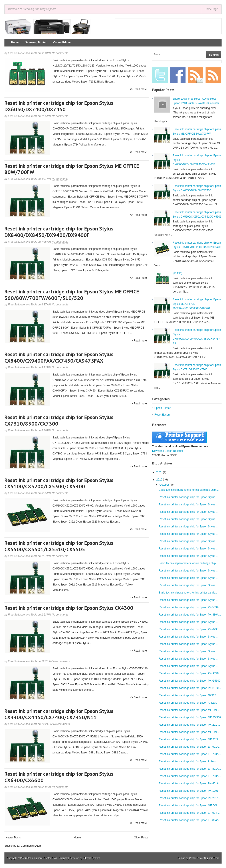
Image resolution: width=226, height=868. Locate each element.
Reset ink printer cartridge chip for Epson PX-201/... (189, 725)
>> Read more (138, 89)
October (164, 485)
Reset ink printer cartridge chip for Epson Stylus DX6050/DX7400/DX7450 (59, 106)
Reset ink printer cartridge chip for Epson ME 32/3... (189, 739)
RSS (213, 75)
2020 (159, 472)
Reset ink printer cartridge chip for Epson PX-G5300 (190, 681)
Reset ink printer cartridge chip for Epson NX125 (187, 695)
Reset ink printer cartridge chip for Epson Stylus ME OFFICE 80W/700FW (72, 169)
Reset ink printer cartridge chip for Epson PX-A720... (190, 673)
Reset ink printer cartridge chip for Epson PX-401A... (190, 783)
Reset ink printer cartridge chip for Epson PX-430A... (190, 615)
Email (196, 75)
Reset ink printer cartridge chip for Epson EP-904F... (190, 813)
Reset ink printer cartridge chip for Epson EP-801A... (190, 769)
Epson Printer (162, 408)
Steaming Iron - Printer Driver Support (47, 858)
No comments (60, 53)
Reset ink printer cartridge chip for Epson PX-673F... (190, 629)
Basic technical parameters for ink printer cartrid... (188, 593)
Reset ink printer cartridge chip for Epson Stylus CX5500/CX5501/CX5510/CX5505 (59, 546)
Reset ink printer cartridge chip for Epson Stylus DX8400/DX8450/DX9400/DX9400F (59, 232)
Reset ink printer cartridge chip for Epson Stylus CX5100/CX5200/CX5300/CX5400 (59, 483)
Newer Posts (13, 838)
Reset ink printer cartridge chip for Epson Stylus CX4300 (69, 608)
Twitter (160, 75)
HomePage (211, 9)
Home (15, 42)
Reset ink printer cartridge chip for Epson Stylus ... (189, 497)
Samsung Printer (36, 42)
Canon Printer (62, 42)
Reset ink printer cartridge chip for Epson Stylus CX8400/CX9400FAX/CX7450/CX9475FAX (59, 357)
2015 (159, 480)
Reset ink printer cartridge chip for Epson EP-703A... (190, 754)
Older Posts (141, 838)
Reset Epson (162, 415)
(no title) (177, 273)
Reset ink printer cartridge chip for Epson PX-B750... (190, 688)
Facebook (178, 75)
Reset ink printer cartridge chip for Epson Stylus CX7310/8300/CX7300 (59, 420)
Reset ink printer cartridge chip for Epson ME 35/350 (190, 717)
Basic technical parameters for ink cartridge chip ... (189, 490)
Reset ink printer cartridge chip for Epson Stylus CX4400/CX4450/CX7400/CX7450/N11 (59, 714)
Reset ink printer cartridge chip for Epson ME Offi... (189, 710)
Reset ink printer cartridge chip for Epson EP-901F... (190, 747)
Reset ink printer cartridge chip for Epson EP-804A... (190, 820)
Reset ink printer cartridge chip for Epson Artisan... (189, 703)
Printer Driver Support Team (204, 858)
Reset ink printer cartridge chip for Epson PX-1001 (189, 791)
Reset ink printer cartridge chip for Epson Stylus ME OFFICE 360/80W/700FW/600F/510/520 (72, 295)
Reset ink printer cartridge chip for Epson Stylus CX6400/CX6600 (59, 777)
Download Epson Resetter (168, 451)
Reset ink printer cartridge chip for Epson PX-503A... (190, 607)
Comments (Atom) (31, 846)
